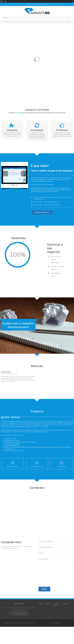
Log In (5, 1)
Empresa (65, 604)
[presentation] (45, 581)
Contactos (55, 605)
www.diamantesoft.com (21, 615)
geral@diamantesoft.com (42, 4)
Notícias (57, 604)
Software (48, 604)
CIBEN (58, 623)
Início (40, 604)
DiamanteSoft (6, 372)
